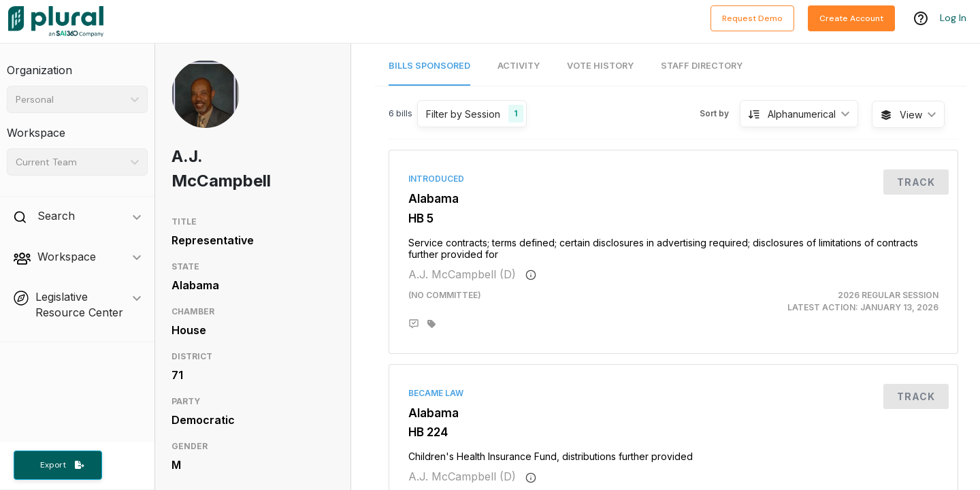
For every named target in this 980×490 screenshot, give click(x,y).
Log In (953, 18)
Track (916, 182)
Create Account (851, 18)
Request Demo (752, 18)
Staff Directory (702, 66)
